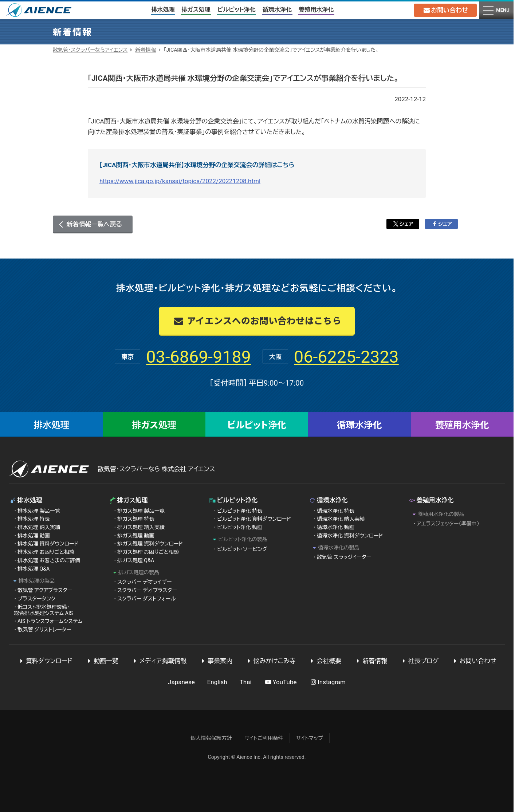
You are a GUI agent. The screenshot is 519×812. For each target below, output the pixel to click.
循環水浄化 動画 (336, 527)
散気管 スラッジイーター (344, 557)
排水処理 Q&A (34, 569)
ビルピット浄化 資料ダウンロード (254, 519)
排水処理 (163, 10)
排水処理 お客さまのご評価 (49, 560)
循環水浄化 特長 (336, 511)
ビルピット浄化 (236, 10)
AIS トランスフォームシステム (50, 621)
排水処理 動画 (34, 536)
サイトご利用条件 (264, 738)
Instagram (327, 682)
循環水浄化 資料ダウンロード (350, 536)
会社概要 (325, 661)
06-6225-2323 (351, 356)
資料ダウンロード (45, 661)
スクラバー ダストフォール (146, 599)
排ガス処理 (196, 10)
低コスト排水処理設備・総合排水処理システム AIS (43, 610)
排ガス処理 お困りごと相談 (148, 552)
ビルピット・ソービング (242, 549)
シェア (403, 224)
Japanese (181, 682)
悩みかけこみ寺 (270, 661)
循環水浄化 (277, 10)
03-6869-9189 (194, 356)
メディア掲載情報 (159, 661)
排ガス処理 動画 (136, 536)
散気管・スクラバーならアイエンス (90, 50)
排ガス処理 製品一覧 (141, 511)
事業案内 (216, 661)
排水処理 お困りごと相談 (46, 552)
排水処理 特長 (34, 519)
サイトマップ (310, 738)
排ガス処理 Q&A (136, 560)
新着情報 (146, 50)
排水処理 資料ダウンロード (48, 544)
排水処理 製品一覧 (39, 511)
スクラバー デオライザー (144, 582)
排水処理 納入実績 (39, 527)
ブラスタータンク (36, 599)
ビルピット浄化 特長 (240, 511)
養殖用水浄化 (316, 10)
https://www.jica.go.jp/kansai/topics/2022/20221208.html (180, 181)
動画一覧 (102, 661)
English (217, 682)
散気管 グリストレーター (44, 630)
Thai (246, 682)
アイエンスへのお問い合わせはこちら (257, 320)
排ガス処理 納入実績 (141, 527)
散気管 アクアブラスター (45, 590)
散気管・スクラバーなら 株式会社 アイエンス (156, 469)
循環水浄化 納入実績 (341, 519)
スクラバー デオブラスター (147, 590)
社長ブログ (419, 661)
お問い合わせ (445, 10)
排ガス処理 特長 (136, 519)
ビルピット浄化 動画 (240, 527)
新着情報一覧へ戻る (94, 224)
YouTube (280, 682)
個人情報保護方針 (211, 738)
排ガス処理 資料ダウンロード (150, 544)
